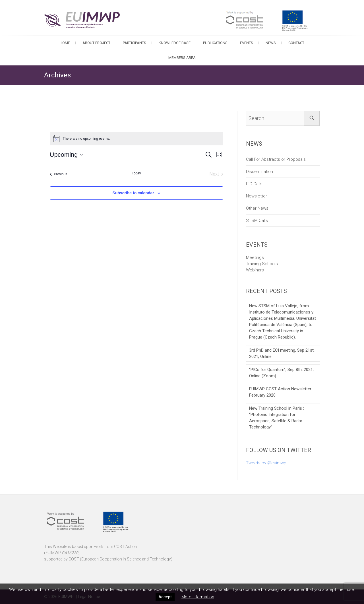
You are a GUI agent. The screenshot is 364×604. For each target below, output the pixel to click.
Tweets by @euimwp (266, 463)
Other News (257, 208)
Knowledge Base (175, 43)
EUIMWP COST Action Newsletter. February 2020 (281, 392)
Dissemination (259, 172)
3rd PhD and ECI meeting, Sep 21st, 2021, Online (282, 353)
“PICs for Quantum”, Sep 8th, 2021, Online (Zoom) (281, 373)
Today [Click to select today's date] (136, 173)
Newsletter (257, 196)
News (271, 43)
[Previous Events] (59, 174)
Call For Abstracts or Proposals (276, 159)
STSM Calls (257, 220)
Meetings (255, 257)
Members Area (182, 58)
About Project (96, 43)
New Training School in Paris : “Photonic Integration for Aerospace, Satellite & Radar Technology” (277, 418)
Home (65, 43)
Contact (296, 43)
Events (247, 43)
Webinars (255, 270)
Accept (165, 597)
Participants (135, 43)
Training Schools (262, 264)
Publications (215, 43)
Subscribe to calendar (133, 193)
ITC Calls (254, 184)
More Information (198, 597)
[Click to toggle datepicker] (66, 155)
